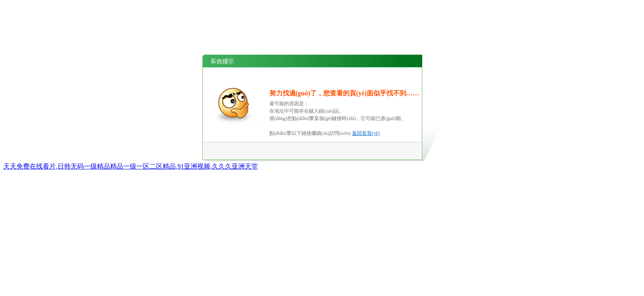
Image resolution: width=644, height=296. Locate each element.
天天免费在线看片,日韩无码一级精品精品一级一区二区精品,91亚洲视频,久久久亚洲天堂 (131, 166)
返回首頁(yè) (366, 133)
